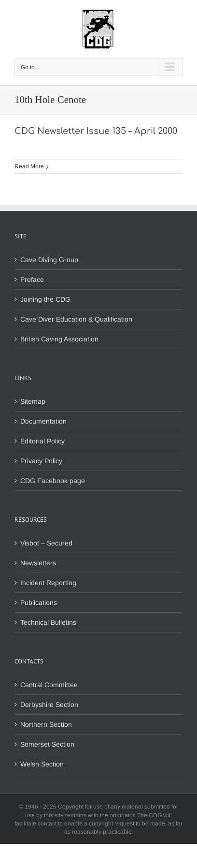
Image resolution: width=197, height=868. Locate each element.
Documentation (43, 421)
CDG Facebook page (53, 481)
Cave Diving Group (49, 260)
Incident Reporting (48, 583)
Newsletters (38, 563)
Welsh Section (42, 764)
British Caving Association (59, 339)
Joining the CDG (45, 299)
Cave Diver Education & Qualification (76, 319)
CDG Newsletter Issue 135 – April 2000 (96, 131)
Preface (32, 280)
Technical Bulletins (48, 622)
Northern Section (46, 724)
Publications (39, 603)
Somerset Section (47, 744)
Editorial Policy (42, 441)
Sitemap (33, 401)
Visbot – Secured (46, 543)
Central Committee (49, 685)
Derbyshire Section (49, 705)
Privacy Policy (41, 461)
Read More (29, 166)
